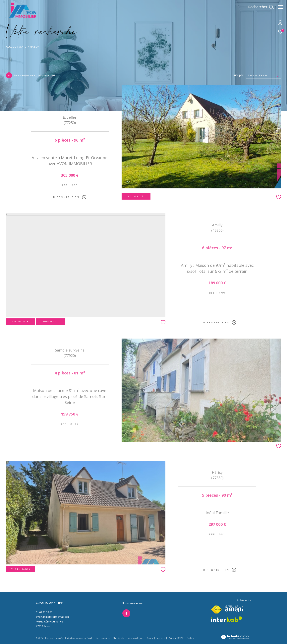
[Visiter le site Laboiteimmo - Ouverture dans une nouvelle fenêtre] (235, 637)
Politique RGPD (176, 638)
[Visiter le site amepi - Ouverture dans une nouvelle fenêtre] (234, 609)
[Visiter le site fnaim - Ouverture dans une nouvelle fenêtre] (216, 610)
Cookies (190, 638)
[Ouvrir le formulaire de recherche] (259, 7)
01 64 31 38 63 (44, 612)
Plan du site (119, 638)
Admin (150, 638)
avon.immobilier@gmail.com (53, 617)
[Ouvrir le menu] (281, 7)
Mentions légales (136, 638)
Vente (23, 47)
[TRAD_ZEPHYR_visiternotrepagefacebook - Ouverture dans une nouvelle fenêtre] (126, 613)
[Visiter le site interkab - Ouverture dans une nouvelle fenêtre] (227, 619)
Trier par (238, 75)
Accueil (11, 47)
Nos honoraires (103, 638)
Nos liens (161, 638)
